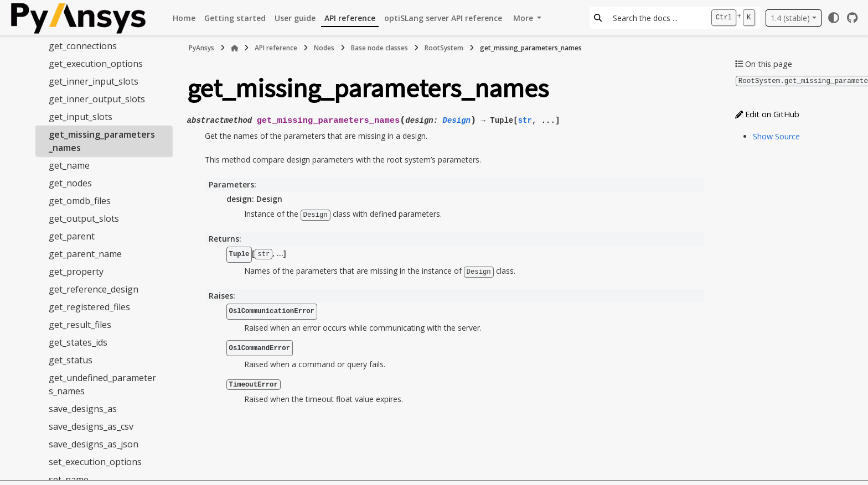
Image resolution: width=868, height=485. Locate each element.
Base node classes (379, 48)
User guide (295, 18)
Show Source (776, 136)
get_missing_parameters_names (102, 141)
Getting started (235, 18)
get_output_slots (84, 218)
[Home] (235, 48)
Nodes (324, 48)
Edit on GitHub (767, 114)
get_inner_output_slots (97, 99)
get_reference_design (94, 289)
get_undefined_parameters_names (102, 384)
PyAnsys (201, 48)
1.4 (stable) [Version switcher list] (790, 18)
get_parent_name (85, 254)
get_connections (83, 46)
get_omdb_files (80, 201)
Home (184, 18)
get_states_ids (78, 342)
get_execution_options (96, 64)
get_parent (72, 236)
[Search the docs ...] (656, 18)
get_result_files (80, 325)
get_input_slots (81, 117)
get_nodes (70, 183)
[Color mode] (834, 18)
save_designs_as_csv (91, 426)
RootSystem (444, 48)
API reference (350, 18)
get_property (76, 272)
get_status (71, 360)
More (524, 18)
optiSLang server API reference (443, 18)
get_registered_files (89, 307)
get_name (69, 165)
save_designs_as (83, 409)
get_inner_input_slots (94, 81)
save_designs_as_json (94, 444)
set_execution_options (95, 462)
